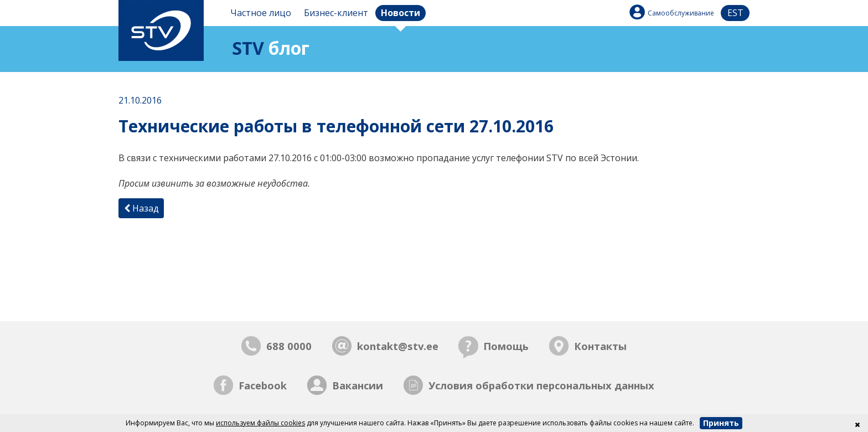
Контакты (600, 346)
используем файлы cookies (260, 423)
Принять (721, 423)
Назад (141, 208)
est (735, 13)
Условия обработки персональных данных (541, 385)
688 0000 (289, 346)
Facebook (263, 385)
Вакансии (358, 385)
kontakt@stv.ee (398, 346)
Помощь (506, 346)
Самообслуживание (681, 13)
